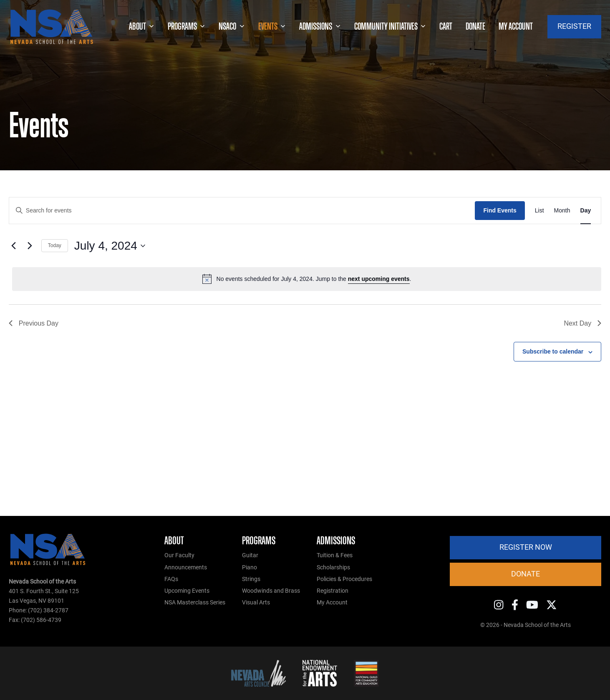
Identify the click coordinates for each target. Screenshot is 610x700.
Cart (446, 26)
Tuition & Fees (335, 555)
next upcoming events (379, 279)
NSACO (232, 27)
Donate (475, 26)
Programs (187, 27)
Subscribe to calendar (553, 351)
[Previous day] (14, 246)
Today (55, 245)
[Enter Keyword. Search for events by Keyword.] (242, 211)
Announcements (186, 567)
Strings (251, 579)
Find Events (500, 210)
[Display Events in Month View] (562, 211)
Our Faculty (179, 555)
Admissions (320, 27)
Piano (250, 567)
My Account (332, 603)
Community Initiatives (390, 27)
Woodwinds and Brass (271, 591)
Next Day (582, 323)
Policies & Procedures (344, 579)
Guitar (250, 555)
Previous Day (34, 323)
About (142, 27)
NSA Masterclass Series (195, 603)
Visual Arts (256, 603)
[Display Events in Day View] (586, 211)
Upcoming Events (187, 591)
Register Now (526, 547)
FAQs (171, 579)
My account (516, 26)
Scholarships (333, 567)
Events (272, 27)
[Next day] (30, 246)
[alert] (307, 279)
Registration (333, 591)
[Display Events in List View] (539, 211)
